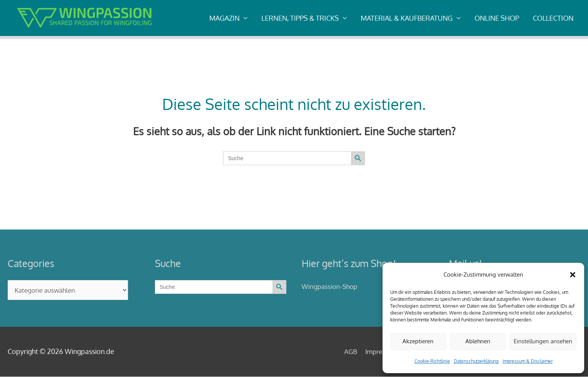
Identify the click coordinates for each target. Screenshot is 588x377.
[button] (573, 275)
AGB (338, 352)
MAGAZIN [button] (224, 18)
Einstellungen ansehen (543, 341)
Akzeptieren (418, 341)
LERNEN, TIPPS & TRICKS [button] (300, 18)
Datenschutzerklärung (476, 361)
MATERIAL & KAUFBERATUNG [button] (407, 18)
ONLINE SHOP (497, 18)
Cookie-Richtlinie (432, 361)
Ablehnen (478, 341)
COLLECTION (553, 18)
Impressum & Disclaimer (528, 361)
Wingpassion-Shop (331, 286)
